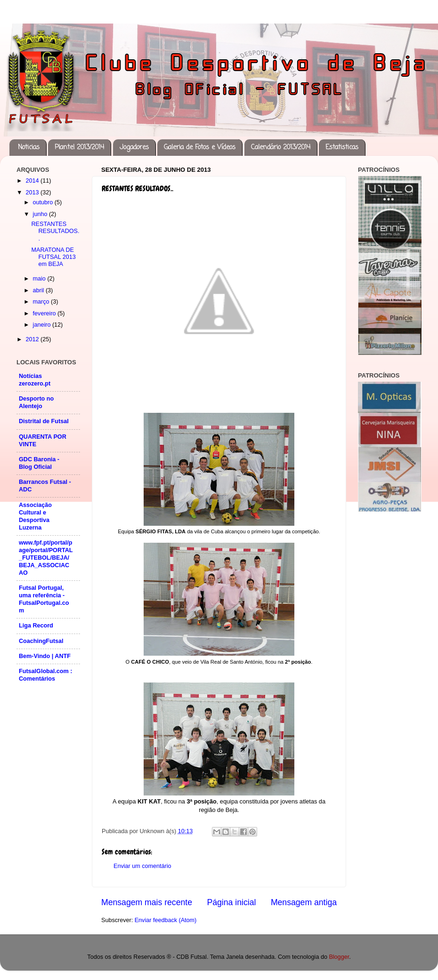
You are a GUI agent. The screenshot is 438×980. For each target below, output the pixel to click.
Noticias (29, 148)
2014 (33, 181)
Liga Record (36, 626)
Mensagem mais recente (147, 902)
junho (41, 214)
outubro (44, 202)
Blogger (339, 957)
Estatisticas (342, 148)
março (42, 302)
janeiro (43, 325)
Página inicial (232, 902)
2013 (33, 193)
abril (39, 290)
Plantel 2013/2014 (79, 148)
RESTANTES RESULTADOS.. (55, 231)
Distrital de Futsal (44, 421)
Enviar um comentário (142, 866)
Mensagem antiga (304, 902)
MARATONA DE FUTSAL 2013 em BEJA (53, 257)
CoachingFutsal (41, 641)
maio (40, 279)
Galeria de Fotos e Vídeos (200, 148)
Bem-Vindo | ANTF (45, 656)
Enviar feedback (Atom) (166, 920)
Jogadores (134, 148)
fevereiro (45, 313)
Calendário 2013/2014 (281, 148)
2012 (33, 339)
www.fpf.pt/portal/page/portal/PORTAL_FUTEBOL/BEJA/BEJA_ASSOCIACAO (46, 558)
